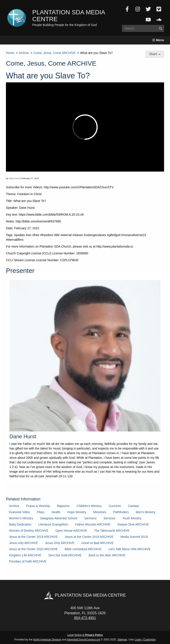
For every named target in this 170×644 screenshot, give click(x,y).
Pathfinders (121, 512)
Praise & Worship (38, 506)
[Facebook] (127, 9)
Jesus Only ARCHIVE (60, 543)
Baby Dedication (20, 524)
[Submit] (161, 28)
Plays (41, 512)
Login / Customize (145, 640)
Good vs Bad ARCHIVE (98, 543)
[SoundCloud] (159, 20)
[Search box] (143, 28)
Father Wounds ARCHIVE (93, 524)
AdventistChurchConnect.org (83, 640)
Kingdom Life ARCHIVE (25, 555)
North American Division (47, 640)
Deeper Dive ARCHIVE (133, 524)
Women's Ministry (21, 518)
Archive (24, 53)
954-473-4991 (85, 618)
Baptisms (63, 506)
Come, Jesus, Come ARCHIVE (54, 53)
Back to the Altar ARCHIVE (107, 555)
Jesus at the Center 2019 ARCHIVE (33, 537)
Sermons (90, 518)
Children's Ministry (89, 506)
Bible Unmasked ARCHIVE (83, 549)
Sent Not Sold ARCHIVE (65, 555)
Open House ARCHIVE (71, 531)
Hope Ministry (77, 512)
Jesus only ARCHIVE (24, 543)
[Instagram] (138, 9)
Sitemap (122, 640)
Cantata (133, 506)
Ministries (100, 512)
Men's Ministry (146, 512)
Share (155, 54)
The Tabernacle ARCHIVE (112, 531)
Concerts (115, 506)
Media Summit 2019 (134, 537)
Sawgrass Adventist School (59, 518)
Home (10, 53)
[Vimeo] (159, 9)
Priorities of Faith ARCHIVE (28, 561)
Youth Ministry (132, 518)
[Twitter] (148, 9)
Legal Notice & (85, 635)
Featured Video (19, 512)
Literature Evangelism (53, 524)
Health (56, 512)
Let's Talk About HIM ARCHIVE (130, 549)
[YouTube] (148, 20)
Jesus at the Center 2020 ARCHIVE (33, 549)
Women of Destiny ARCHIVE (29, 531)
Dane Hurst (14, 178)
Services (109, 518)
